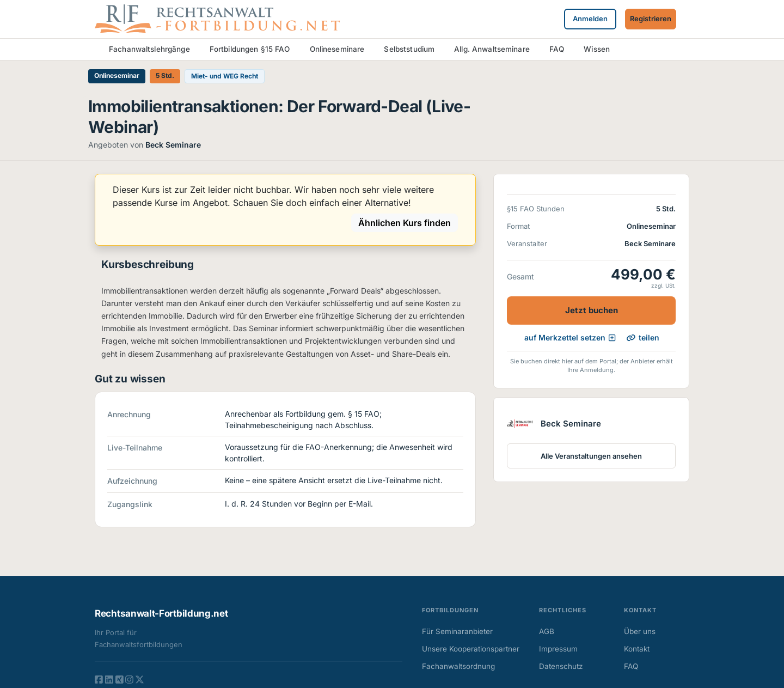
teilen (643, 338)
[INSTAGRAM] (129, 679)
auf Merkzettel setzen (570, 337)
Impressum (558, 649)
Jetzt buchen (592, 310)
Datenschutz (561, 666)
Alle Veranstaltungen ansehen (591, 456)
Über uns (640, 631)
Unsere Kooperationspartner (471, 649)
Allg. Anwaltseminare (492, 49)
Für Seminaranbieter (457, 631)
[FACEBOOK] (99, 679)
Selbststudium (409, 49)
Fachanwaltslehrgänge (149, 49)
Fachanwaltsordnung (458, 666)
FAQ (557, 49)
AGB (547, 631)
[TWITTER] (140, 679)
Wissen (597, 49)
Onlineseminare (337, 49)
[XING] (120, 679)
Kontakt (637, 649)
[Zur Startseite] (217, 18)
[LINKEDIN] (109, 679)
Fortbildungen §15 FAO (250, 49)
